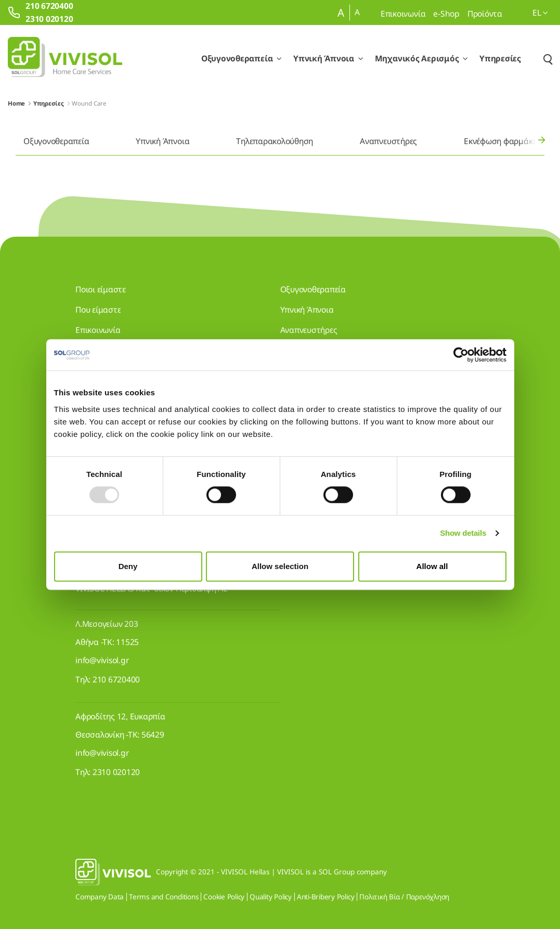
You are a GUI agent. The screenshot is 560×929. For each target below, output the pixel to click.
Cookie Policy (224, 897)
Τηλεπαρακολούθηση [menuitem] (275, 141)
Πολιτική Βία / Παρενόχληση (404, 897)
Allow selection (280, 566)
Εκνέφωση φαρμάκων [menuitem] (503, 141)
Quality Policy (271, 897)
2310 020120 (116, 772)
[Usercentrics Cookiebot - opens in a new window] (461, 355)
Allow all (432, 566)
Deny (128, 566)
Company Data (100, 897)
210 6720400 (116, 679)
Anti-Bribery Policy (325, 897)
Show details (463, 533)
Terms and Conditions (164, 897)
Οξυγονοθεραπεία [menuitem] (56, 141)
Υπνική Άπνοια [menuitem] (162, 141)
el (540, 12)
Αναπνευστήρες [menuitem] (388, 141)
